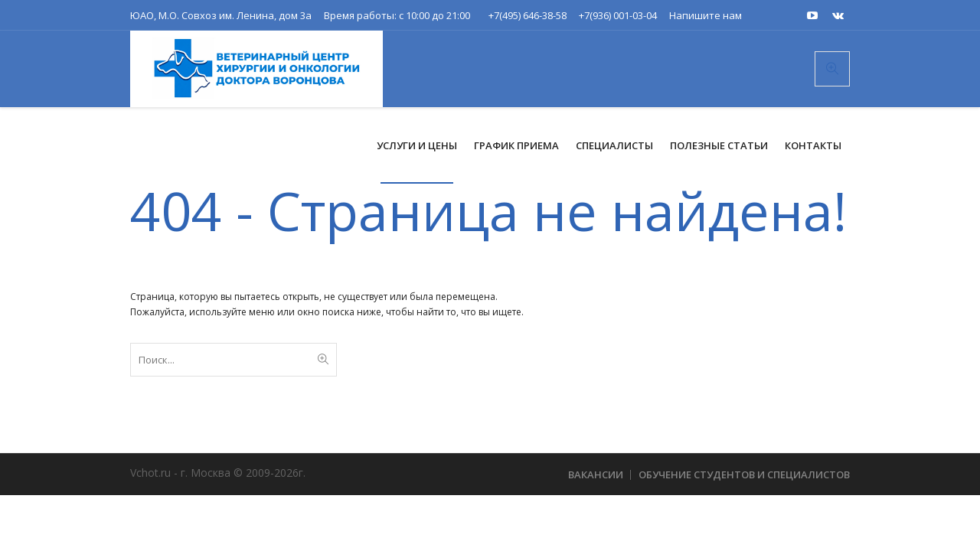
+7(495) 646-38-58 (528, 15)
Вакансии (596, 474)
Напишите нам (706, 15)
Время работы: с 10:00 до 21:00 (397, 15)
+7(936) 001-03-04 (618, 15)
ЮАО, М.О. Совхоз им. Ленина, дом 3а (221, 15)
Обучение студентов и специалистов (744, 474)
